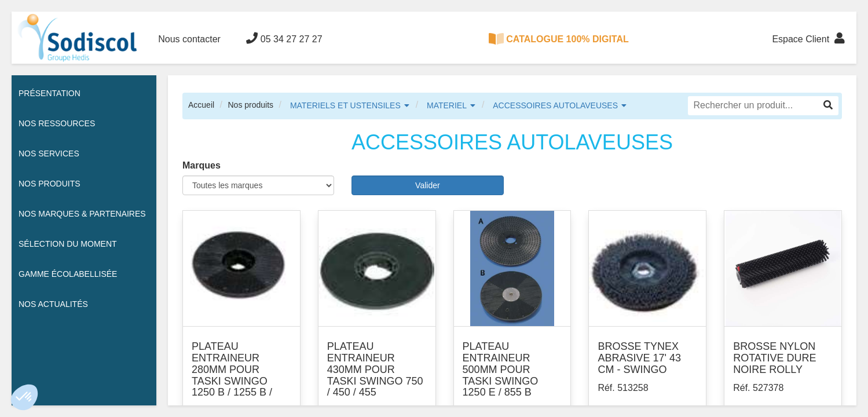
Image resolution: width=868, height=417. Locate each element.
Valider (428, 185)
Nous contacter (189, 39)
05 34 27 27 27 (284, 38)
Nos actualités (53, 304)
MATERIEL (447, 105)
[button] (24, 397)
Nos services (49, 153)
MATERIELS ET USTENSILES (345, 105)
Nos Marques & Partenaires (82, 214)
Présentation (50, 93)
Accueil (201, 105)
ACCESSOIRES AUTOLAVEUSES (555, 105)
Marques (202, 165)
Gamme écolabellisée (68, 274)
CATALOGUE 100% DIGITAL (559, 39)
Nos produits (250, 105)
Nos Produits (50, 184)
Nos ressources (57, 123)
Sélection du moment (68, 244)
